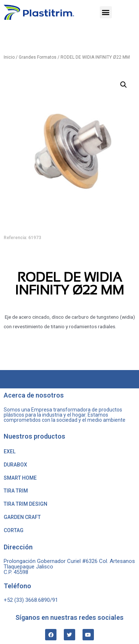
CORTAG (14, 530)
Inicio (9, 57)
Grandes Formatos (38, 57)
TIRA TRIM (16, 491)
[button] (106, 12)
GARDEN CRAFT (22, 517)
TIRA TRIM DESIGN (25, 504)
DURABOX (15, 465)
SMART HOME (20, 478)
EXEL (10, 451)
